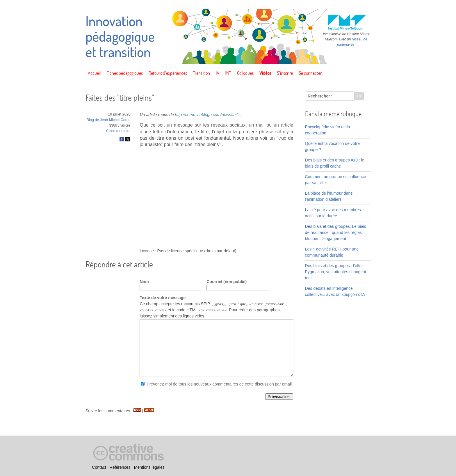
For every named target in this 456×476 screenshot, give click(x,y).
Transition (201, 73)
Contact (99, 467)
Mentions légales (149, 467)
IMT (228, 73)
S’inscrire (285, 73)
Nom (144, 282)
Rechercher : (320, 96)
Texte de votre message (163, 298)
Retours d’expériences (168, 73)
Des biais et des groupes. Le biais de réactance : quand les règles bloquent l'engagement (336, 232)
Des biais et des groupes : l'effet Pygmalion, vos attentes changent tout (336, 272)
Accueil (94, 73)
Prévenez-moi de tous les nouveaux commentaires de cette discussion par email (219, 384)
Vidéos (265, 73)
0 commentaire (119, 131)
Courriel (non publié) (227, 282)
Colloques (245, 73)
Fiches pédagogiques (125, 73)
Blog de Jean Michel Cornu (109, 120)
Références (120, 467)
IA (218, 73)
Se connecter (310, 73)
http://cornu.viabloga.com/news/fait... (208, 115)
